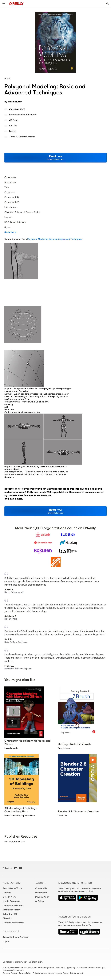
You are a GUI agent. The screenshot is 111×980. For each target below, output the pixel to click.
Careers (7, 893)
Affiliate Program (12, 910)
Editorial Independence (43, 973)
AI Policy (40, 901)
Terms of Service (10, 973)
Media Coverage (11, 901)
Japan (6, 941)
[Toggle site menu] (4, 4)
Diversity (7, 918)
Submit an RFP (10, 914)
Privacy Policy (42, 897)
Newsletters (41, 893)
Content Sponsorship (14, 923)
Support (40, 883)
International (11, 931)
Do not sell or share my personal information (22, 962)
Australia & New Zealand (15, 937)
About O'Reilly (11, 883)
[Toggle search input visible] (107, 4)
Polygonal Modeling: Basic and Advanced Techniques (55, 239)
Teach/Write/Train (12, 888)
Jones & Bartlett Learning (22, 137)
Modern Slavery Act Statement (69, 973)
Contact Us (41, 888)
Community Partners (13, 905)
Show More (10, 232)
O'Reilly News (10, 897)
